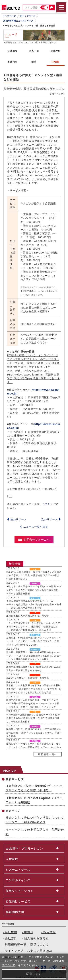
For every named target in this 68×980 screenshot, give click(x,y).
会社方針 (11, 938)
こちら (47, 504)
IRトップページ (28, 16)
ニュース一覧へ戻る (34, 527)
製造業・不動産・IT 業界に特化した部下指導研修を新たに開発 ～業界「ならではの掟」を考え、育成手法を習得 (34, 733)
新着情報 (15, 564)
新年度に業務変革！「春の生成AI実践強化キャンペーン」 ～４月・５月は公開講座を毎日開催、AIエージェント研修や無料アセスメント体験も (34, 656)
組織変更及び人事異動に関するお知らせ (28, 616)
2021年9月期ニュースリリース (18, 21)
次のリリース (51, 519)
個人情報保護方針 (36, 938)
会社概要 (13, 51)
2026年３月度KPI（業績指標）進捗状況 (28, 678)
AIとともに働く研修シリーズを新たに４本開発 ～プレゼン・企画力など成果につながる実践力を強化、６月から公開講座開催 (34, 590)
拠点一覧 (34, 51)
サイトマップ (14, 951)
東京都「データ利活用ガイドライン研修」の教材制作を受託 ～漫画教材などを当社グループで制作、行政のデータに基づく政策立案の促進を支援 (34, 689)
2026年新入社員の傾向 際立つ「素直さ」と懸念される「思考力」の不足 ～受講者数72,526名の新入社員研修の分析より (34, 575)
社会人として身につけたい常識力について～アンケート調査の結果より (35, 820)
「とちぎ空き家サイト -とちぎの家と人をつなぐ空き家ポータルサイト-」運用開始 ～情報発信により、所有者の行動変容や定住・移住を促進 (33, 627)
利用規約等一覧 (16, 944)
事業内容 (13, 62)
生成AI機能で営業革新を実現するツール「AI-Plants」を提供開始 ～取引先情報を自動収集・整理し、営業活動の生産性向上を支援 (34, 605)
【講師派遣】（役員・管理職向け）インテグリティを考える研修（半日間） (34, 788)
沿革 (34, 62)
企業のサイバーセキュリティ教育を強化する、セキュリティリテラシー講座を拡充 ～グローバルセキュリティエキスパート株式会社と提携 (34, 747)
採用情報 (50, 932)
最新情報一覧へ (48, 754)
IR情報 (29, 932)
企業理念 (55, 51)
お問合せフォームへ (34, 540)
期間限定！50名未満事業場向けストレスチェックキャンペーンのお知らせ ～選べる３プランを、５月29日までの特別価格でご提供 (34, 641)
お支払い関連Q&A (40, 951)
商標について (40, 944)
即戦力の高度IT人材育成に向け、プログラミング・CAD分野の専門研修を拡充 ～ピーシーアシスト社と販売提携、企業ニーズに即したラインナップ (33, 703)
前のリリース (17, 519)
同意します (34, 974)
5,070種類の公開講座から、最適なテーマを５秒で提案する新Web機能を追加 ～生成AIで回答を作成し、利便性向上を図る (33, 718)
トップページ (9, 16)
